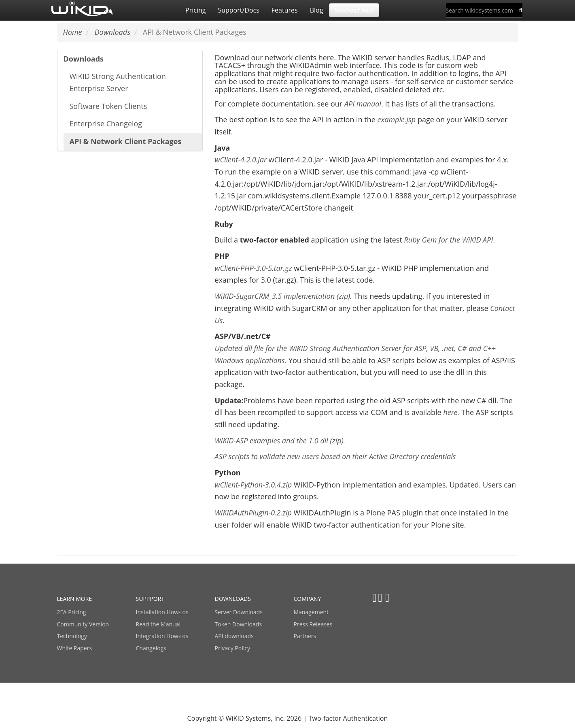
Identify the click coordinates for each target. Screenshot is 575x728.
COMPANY (308, 599)
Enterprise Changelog (106, 123)
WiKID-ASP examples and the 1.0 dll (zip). (280, 441)
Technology (72, 636)
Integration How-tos (162, 636)
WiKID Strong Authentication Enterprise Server (118, 82)
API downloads (234, 636)
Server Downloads (239, 612)
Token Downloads (239, 624)
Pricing (195, 10)
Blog (317, 10)
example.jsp (397, 119)
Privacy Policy (232, 648)
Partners (305, 636)
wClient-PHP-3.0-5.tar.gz (255, 268)
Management (311, 612)
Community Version (83, 624)
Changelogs (151, 648)
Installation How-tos (162, 612)
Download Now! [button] (354, 10)
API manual (363, 104)
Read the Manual (158, 624)
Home (73, 32)
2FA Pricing (72, 612)
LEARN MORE (75, 599)
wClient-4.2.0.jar (242, 160)
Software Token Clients (108, 106)
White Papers (75, 648)
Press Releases (313, 624)
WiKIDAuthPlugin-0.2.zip (253, 513)
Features (285, 10)
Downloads (84, 59)
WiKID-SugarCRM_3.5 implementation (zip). (283, 296)
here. (451, 412)
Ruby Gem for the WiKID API (448, 240)
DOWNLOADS (233, 599)
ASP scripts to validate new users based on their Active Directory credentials (335, 456)
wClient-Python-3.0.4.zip (254, 485)
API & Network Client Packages (126, 141)
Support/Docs (238, 10)
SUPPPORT (150, 599)
